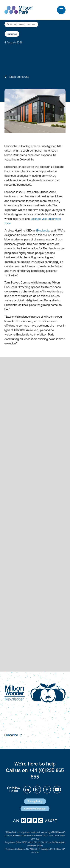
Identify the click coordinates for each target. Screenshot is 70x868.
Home (13, 24)
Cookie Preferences (35, 809)
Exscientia (43, 230)
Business (31, 24)
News (21, 24)
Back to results (17, 77)
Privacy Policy (35, 801)
